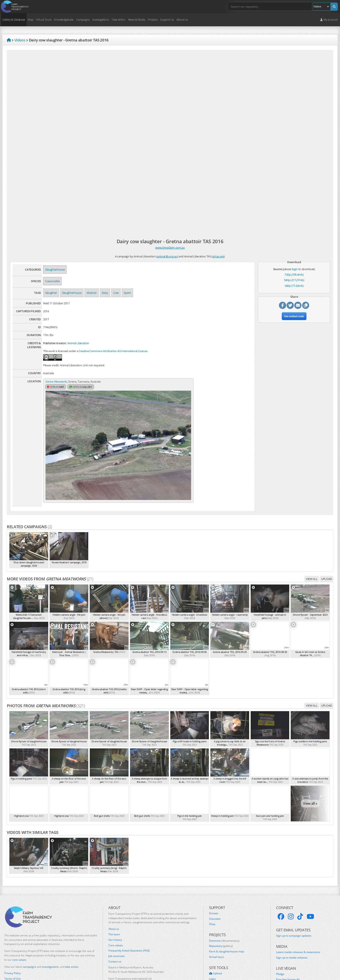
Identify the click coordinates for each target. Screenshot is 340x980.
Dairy (105, 293)
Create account (218, 950)
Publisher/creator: (55, 343)
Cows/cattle (52, 281)
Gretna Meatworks (57, 382)
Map (31, 19)
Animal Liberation (78, 343)
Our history (115, 906)
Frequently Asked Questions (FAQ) (129, 917)
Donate (214, 879)
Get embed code (294, 318)
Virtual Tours (44, 19)
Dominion (224, 907)
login (295, 269)
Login (212, 945)
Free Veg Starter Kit (288, 946)
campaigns (29, 933)
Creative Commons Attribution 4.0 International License (113, 351)
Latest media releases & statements (298, 918)
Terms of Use (13, 945)
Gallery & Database (14, 19)
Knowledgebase (64, 19)
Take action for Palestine (19, 955)
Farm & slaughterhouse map (226, 918)
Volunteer (215, 885)
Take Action (118, 19)
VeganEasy (283, 951)
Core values (116, 911)
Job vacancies (117, 922)
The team (114, 900)
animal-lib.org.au (167, 256)
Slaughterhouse (55, 269)
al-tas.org (218, 256)
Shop (212, 890)
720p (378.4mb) (294, 275)
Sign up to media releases (292, 924)
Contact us (115, 928)
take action (72, 933)
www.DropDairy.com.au (170, 248)
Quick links (216, 956)
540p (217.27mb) (294, 280)
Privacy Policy (13, 939)
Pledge (280, 940)
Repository (221, 912)
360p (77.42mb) (294, 286)
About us (114, 895)
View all (312, 545)
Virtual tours (217, 923)
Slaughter (51, 293)
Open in (56, 387)
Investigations (101, 19)
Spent (127, 293)
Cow (116, 293)
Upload (327, 545)
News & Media (137, 19)
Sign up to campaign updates (294, 902)
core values (19, 926)
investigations (50, 933)
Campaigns (83, 19)
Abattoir (92, 293)
